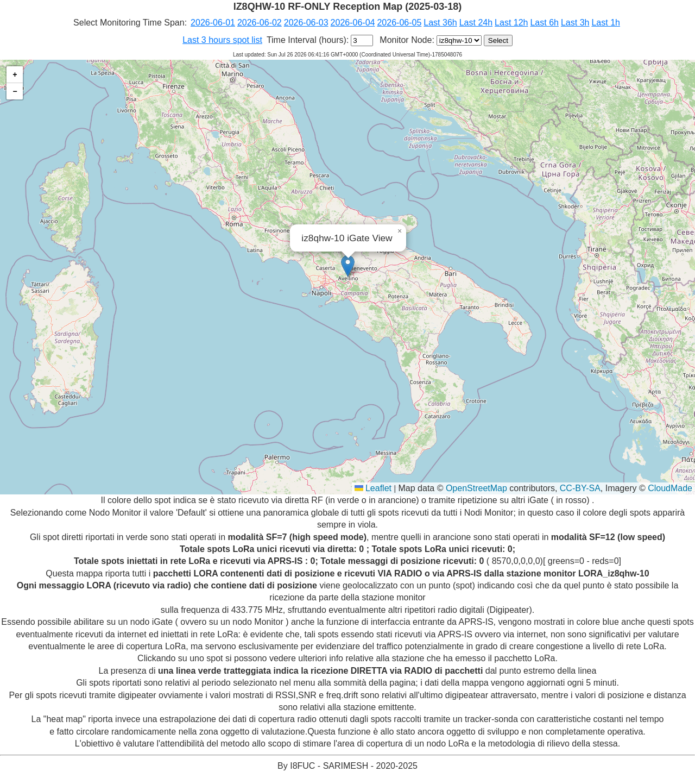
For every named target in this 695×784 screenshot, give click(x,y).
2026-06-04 (353, 23)
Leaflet (373, 488)
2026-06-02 (260, 23)
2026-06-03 (306, 23)
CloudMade (670, 488)
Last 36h (440, 23)
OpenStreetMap (476, 488)
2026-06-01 (213, 23)
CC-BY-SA (580, 488)
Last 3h (575, 23)
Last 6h (544, 23)
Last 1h (605, 23)
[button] (348, 266)
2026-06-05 (399, 23)
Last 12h (511, 23)
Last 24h (476, 23)
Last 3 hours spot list (222, 40)
